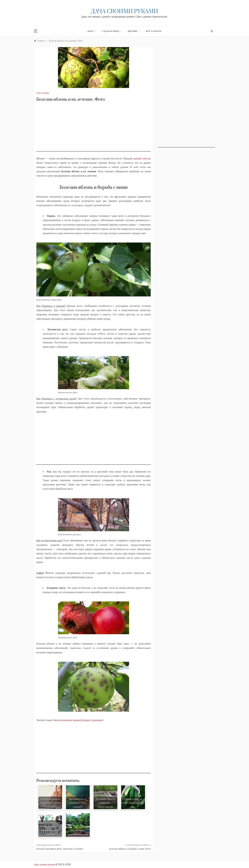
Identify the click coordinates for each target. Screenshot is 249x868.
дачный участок (142, 158)
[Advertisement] (94, 129)
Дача (92, 31)
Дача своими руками (124, 11)
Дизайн (134, 31)
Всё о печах (154, 31)
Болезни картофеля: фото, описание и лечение (60, 849)
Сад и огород (112, 31)
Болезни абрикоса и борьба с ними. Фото (130, 849)
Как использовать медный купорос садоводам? (79, 720)
